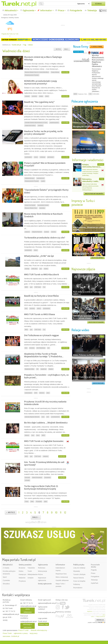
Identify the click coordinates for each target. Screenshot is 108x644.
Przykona (22, 581)
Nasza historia (79, 578)
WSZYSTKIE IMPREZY (98, 258)
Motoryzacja (42, 571)
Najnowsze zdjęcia (83, 269)
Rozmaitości (78, 588)
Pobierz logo (43, 624)
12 (65, 512)
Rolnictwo (42, 568)
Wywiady (77, 571)
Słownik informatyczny (39, 630)
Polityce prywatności (101, 617)
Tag (25, 45)
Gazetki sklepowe (62, 580)
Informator (46, 10)
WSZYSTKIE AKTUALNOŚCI (94, 194)
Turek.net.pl (16, 45)
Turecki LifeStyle (79, 574)
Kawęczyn (22, 574)
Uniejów (30, 578)
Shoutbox (6, 584)
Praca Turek (7, 633)
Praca (61, 10)
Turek (30, 571)
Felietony (77, 584)
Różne (40, 574)
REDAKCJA (100, 620)
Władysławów (33, 574)
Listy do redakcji (79, 568)
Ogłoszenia (28, 10)
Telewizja (92, 10)
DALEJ (66, 49)
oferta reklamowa (28, 610)
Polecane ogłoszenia (85, 101)
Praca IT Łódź (23, 630)
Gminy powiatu (25, 565)
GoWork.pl (15, 636)
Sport (5, 577)
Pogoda (94, 570)
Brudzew (22, 568)
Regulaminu (90, 611)
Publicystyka (79, 565)
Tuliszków (31, 568)
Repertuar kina (61, 574)
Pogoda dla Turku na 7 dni (10, 35)
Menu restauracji (62, 577)
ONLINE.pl (102, 622)
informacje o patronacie (28, 626)
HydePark (95, 583)
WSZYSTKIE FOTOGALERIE (96, 322)
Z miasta (6, 568)
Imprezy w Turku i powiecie (83, 202)
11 (61, 512)
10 (56, 512)
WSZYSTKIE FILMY (98, 383)
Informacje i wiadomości (88, 160)
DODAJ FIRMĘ (97, 47)
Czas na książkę (79, 581)
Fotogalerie (76, 10)
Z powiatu (6, 580)
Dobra (21, 571)
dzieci (31, 45)
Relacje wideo (80, 330)
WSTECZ (58, 49)
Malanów (22, 578)
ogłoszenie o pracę (21, 633)
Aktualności (11, 10)
